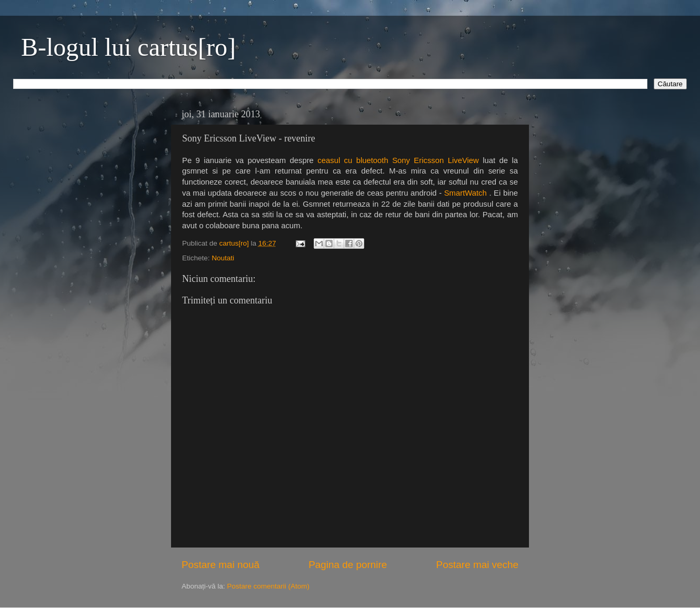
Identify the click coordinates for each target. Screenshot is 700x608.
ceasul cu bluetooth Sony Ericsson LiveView (398, 160)
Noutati (223, 258)
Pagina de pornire (348, 565)
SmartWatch (466, 193)
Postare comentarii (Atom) (268, 586)
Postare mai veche (477, 565)
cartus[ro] (235, 243)
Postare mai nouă (221, 565)
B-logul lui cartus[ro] (128, 47)
